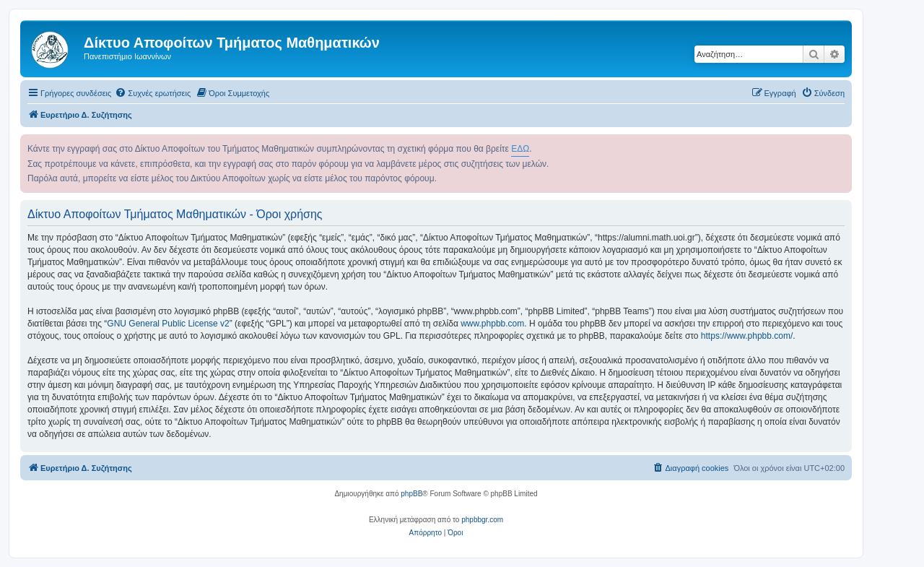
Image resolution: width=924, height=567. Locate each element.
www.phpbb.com (492, 324)
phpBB (411, 494)
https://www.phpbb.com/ (747, 336)
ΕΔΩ (520, 149)
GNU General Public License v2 (168, 324)
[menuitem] (153, 93)
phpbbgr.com (482, 520)
